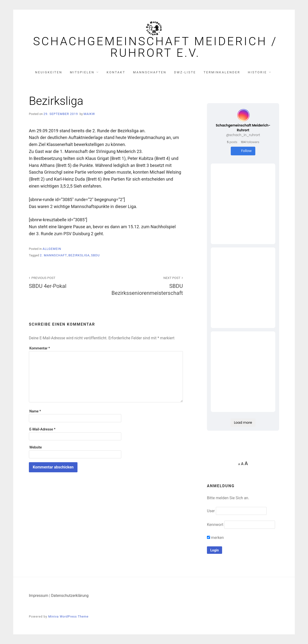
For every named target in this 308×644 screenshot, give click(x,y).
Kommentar (40, 348)
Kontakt (116, 72)
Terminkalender (222, 72)
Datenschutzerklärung (70, 596)
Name (35, 411)
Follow (243, 151)
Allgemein (52, 249)
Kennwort (215, 525)
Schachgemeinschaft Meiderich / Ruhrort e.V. (155, 47)
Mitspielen (82, 72)
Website (36, 447)
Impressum (39, 596)
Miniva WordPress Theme (68, 616)
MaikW (89, 114)
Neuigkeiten (49, 72)
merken (215, 538)
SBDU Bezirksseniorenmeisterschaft (147, 285)
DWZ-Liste (185, 72)
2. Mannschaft (53, 255)
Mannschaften (150, 72)
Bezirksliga (79, 255)
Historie (257, 72)
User (211, 511)
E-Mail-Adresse (42, 429)
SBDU (95, 255)
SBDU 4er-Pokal (65, 282)
